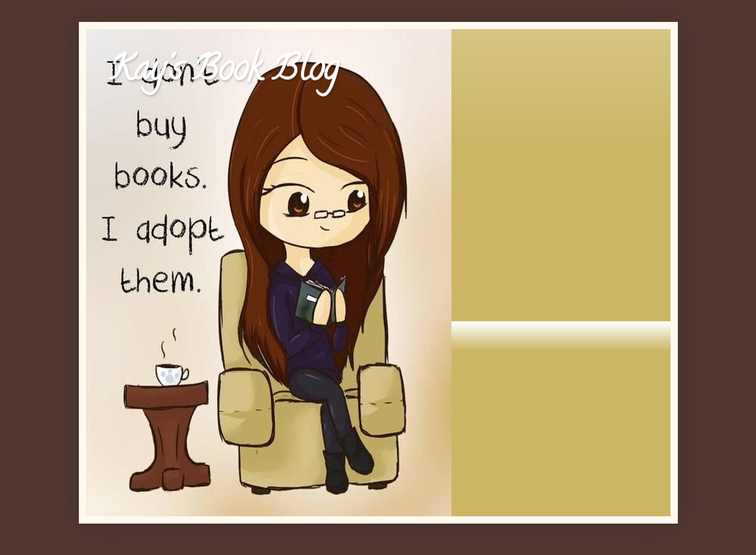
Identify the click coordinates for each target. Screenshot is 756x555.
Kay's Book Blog (223, 72)
